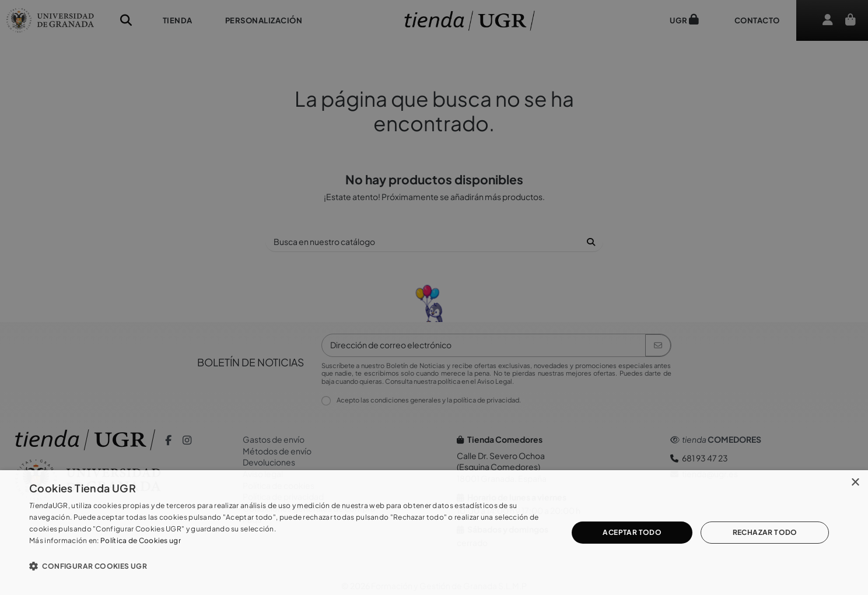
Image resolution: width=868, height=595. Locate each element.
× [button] (855, 483)
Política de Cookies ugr (141, 540)
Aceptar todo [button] (632, 532)
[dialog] (434, 533)
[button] (290, 566)
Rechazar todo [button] (765, 532)
